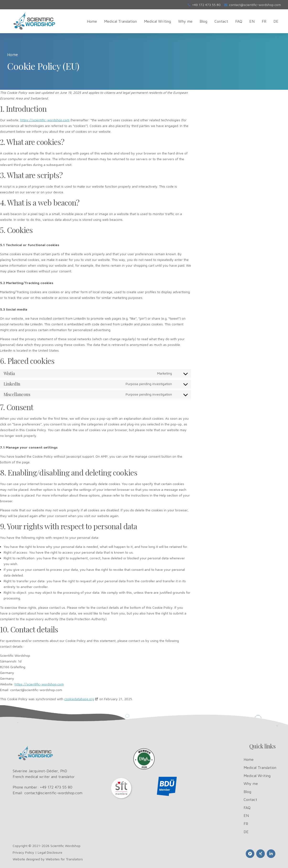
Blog (203, 21)
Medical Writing (157, 21)
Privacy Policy (23, 852)
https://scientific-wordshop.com (45, 120)
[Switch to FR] (264, 21)
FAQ (239, 21)
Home (92, 21)
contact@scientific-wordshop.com (53, 793)
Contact (221, 21)
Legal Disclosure (50, 852)
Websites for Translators (64, 859)
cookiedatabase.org (79, 699)
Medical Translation (120, 21)
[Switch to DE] (276, 21)
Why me (185, 21)
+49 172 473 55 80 (56, 787)
